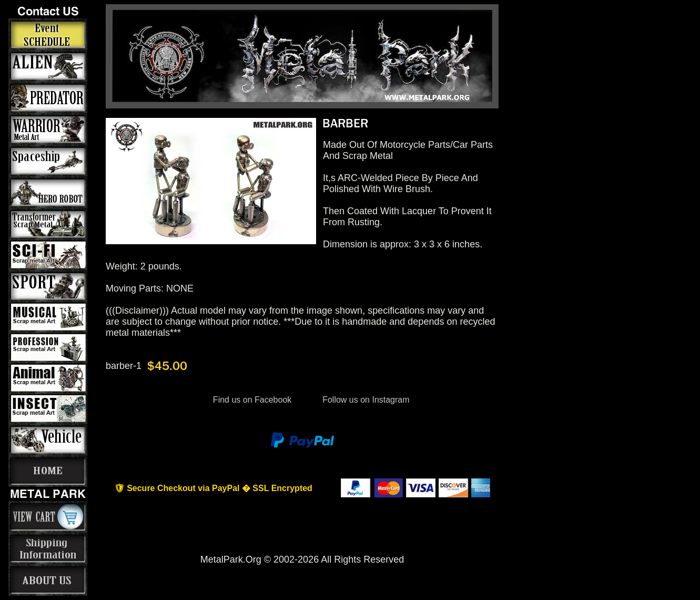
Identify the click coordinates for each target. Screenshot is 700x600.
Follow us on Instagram (365, 400)
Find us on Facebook (252, 400)
